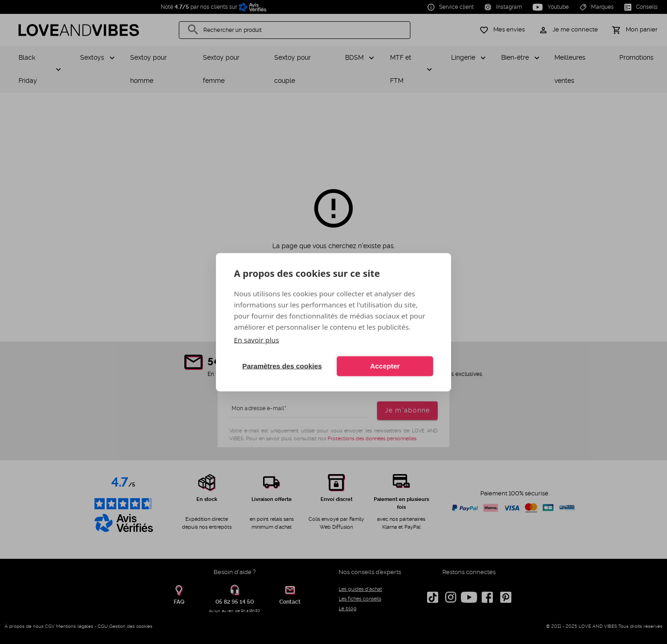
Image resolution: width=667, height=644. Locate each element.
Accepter (385, 366)
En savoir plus (256, 339)
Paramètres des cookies (282, 366)
